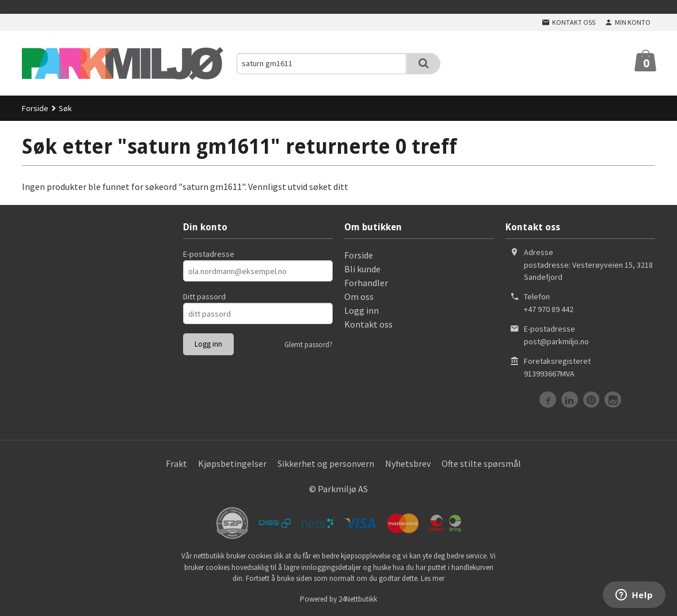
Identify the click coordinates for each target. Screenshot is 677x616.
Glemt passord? (309, 345)
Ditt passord (204, 296)
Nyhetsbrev (408, 463)
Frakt (176, 463)
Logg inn (362, 310)
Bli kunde (362, 269)
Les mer (433, 578)
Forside (35, 108)
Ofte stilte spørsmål (481, 463)
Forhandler (366, 283)
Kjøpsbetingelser (232, 463)
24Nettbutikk (358, 599)
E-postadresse (209, 254)
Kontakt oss (368, 324)
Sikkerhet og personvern (326, 463)
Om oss (359, 296)
